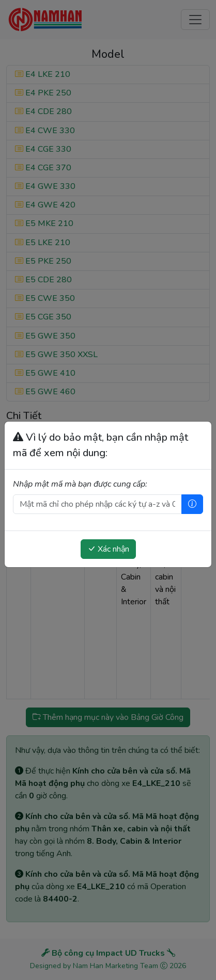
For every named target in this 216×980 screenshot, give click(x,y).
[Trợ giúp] (192, 504)
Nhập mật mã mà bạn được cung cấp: (80, 484)
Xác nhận (108, 549)
